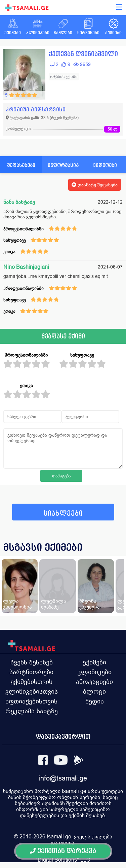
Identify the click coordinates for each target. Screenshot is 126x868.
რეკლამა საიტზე (32, 711)
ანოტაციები (94, 682)
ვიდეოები (105, 165)
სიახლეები (63, 514)
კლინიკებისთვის (32, 691)
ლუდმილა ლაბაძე (53, 604)
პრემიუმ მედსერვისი (36, 110)
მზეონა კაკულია (89, 604)
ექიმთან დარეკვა (63, 851)
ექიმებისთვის (31, 682)
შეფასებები (21, 165)
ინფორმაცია (63, 165)
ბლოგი (94, 691)
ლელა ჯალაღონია (17, 604)
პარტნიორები (31, 672)
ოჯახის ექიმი (64, 77)
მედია (95, 701)
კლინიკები (95, 672)
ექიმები (94, 662)
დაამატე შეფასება (95, 185)
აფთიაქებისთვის (31, 701)
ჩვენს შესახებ (32, 662)
